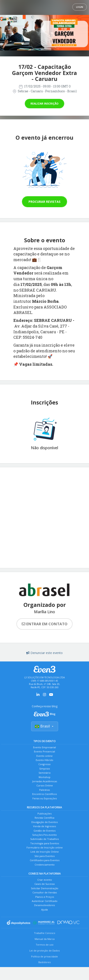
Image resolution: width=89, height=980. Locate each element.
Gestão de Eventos (44, 831)
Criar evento (45, 880)
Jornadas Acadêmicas (45, 781)
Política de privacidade (44, 956)
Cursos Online (45, 785)
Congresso (44, 764)
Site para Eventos (44, 856)
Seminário (45, 773)
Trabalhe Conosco (45, 933)
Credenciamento (45, 865)
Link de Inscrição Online (45, 852)
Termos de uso (45, 945)
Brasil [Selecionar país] (45, 726)
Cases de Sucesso (45, 884)
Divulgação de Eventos (44, 822)
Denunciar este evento (44, 653)
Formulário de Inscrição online (45, 847)
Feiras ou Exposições (45, 798)
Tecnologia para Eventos (45, 843)
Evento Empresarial (44, 747)
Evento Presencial (44, 751)
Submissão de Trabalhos (44, 839)
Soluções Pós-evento (44, 835)
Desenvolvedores (44, 905)
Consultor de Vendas (45, 892)
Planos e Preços (45, 897)
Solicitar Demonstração (45, 888)
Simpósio (45, 769)
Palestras (44, 790)
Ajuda (44, 910)
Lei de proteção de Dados (44, 951)
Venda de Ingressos (44, 826)
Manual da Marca (45, 939)
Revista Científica (44, 818)
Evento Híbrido (44, 760)
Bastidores (44, 962)
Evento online (44, 756)
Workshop (44, 777)
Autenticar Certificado (45, 901)
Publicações (44, 813)
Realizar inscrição (44, 104)
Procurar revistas (44, 202)
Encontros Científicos (44, 794)
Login (80, 7)
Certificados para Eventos (45, 860)
